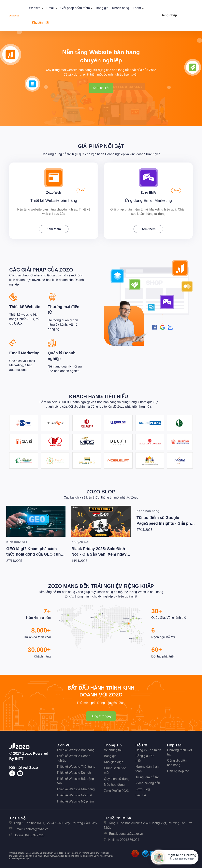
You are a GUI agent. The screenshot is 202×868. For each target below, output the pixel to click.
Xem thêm (54, 228)
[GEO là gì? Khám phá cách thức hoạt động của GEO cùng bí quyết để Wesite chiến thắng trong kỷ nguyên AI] (36, 521)
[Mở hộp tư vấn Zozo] (175, 857)
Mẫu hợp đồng (114, 784)
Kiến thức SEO (17, 542)
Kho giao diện (114, 761)
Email (51, 8)
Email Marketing (24, 352)
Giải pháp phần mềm (76, 8)
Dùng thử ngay (101, 716)
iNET (19, 758)
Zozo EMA (148, 192)
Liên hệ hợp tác (178, 770)
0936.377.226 (35, 834)
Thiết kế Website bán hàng (54, 200)
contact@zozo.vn (36, 829)
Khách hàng (121, 8)
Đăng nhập (169, 15)
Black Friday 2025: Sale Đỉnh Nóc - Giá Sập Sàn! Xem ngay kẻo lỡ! (99, 554)
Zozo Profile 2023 (116, 790)
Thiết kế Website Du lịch (74, 772)
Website (36, 8)
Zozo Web (54, 192)
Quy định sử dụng (117, 778)
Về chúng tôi (113, 749)
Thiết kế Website (25, 306)
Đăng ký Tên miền (148, 749)
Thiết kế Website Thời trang (76, 766)
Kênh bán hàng (148, 510)
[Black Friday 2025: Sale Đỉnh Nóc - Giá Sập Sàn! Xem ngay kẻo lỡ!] (101, 521)
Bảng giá (102, 8)
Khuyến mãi (40, 23)
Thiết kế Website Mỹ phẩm (75, 801)
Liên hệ (141, 795)
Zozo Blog (101, 491)
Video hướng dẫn (148, 783)
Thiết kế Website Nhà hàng (76, 789)
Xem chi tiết (101, 88)
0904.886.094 (130, 839)
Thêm (138, 8)
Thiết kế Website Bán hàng (76, 749)
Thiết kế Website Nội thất (74, 795)
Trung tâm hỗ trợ (147, 776)
